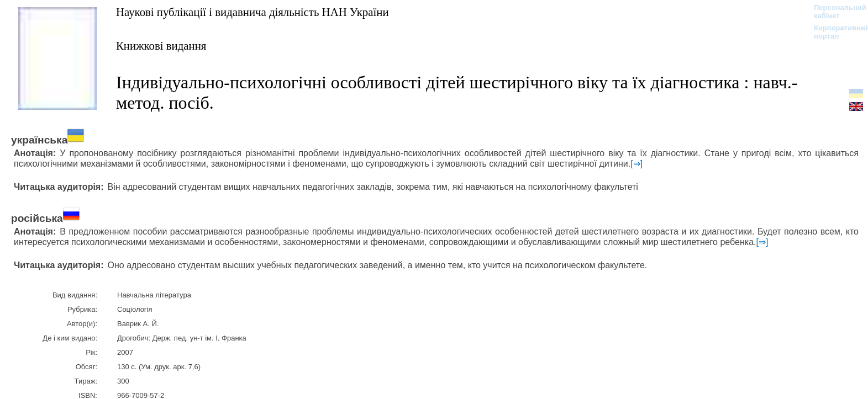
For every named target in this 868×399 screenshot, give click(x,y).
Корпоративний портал (835, 32)
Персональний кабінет (835, 12)
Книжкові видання (161, 46)
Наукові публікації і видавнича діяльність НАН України (252, 12)
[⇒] (636, 164)
